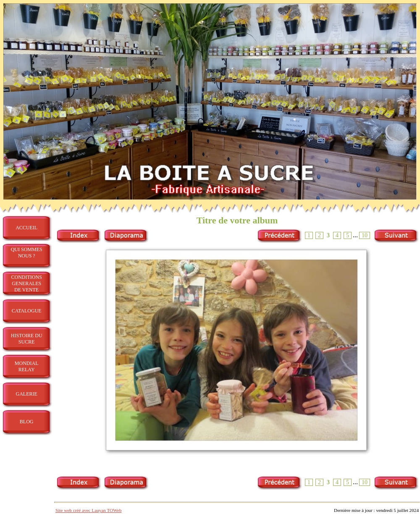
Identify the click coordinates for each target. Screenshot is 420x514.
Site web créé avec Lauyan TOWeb (88, 510)
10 (365, 235)
